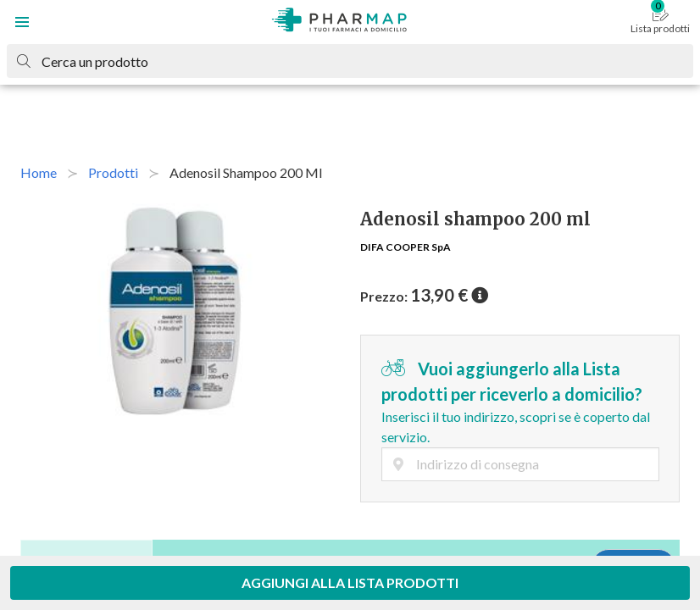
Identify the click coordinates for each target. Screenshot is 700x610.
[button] (22, 22)
